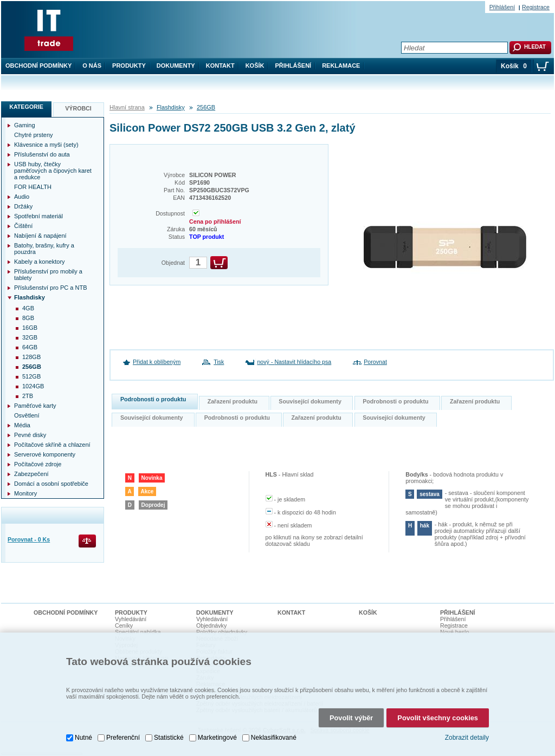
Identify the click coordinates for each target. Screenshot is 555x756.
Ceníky (124, 625)
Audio (22, 197)
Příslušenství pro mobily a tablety (48, 275)
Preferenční (123, 737)
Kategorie (26, 107)
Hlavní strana (127, 107)
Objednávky (211, 625)
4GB (28, 308)
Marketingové (217, 737)
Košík (255, 66)
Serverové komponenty (45, 454)
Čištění (23, 226)
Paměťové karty (35, 406)
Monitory (25, 493)
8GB (28, 318)
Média (22, 425)
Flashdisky (171, 107)
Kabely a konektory (40, 262)
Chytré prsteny (34, 135)
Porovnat (375, 362)
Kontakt (220, 66)
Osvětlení (27, 415)
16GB (30, 328)
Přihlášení (293, 66)
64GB (30, 347)
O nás (92, 66)
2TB (28, 396)
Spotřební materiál (38, 216)
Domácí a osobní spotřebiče (51, 484)
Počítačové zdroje (38, 464)
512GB (31, 376)
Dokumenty (176, 66)
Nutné (83, 737)
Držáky (23, 206)
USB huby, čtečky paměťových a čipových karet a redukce (53, 171)
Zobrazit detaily (467, 737)
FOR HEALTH (33, 187)
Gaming (25, 125)
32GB (30, 337)
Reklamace (341, 66)
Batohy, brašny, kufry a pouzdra (44, 249)
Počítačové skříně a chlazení (52, 445)
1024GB (33, 386)
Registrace (536, 7)
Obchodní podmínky (38, 66)
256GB (206, 107)
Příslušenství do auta (42, 154)
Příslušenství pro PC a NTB (51, 288)
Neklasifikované (274, 737)
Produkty (129, 66)
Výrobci (78, 108)
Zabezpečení (31, 474)
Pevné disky (30, 435)
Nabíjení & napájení (40, 236)
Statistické (169, 737)
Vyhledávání (131, 619)
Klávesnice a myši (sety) (46, 145)
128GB (31, 357)
